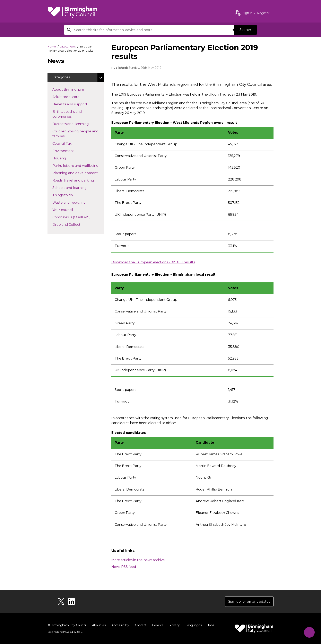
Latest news (68, 46)
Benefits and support (77, 104)
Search (245, 30)
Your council (70, 210)
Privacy (173, 625)
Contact (140, 625)
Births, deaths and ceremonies (69, 114)
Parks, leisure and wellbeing (78, 166)
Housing (67, 158)
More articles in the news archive (138, 560)
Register (263, 14)
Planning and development (78, 173)
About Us (99, 625)
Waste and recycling (76, 202)
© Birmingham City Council (67, 625)
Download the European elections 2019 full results (153, 262)
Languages (193, 625)
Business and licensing (78, 124)
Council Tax (69, 143)
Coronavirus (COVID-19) (78, 217)
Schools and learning (77, 188)
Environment (71, 151)
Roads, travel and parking (78, 180)
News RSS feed (124, 567)
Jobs (210, 625)
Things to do (70, 195)
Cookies (157, 625)
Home (52, 46)
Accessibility (120, 625)
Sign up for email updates (249, 602)
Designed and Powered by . (65, 632)
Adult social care (73, 97)
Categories (61, 77)
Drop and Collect (74, 224)
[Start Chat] (309, 632)
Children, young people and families (75, 134)
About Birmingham (75, 89)
